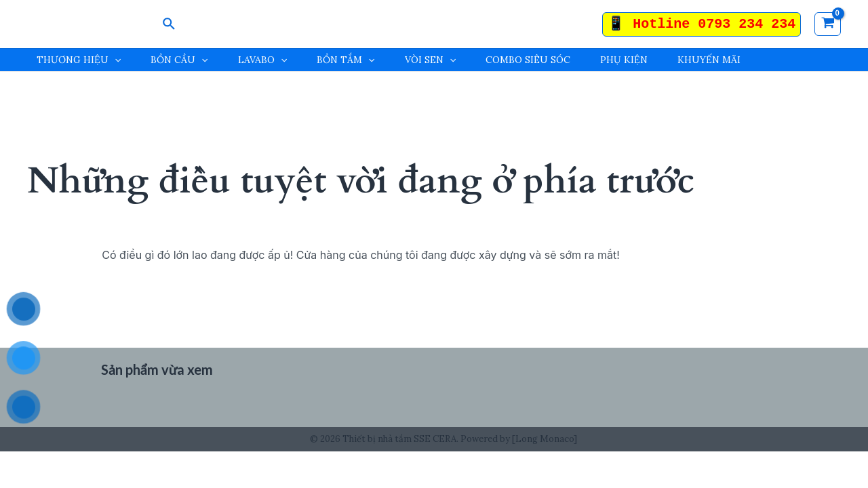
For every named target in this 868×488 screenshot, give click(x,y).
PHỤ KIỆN (624, 60)
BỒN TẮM (346, 60)
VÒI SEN (430, 60)
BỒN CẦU (179, 60)
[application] (115, 60)
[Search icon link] (170, 24)
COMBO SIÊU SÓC (528, 60)
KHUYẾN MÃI (709, 60)
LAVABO (262, 60)
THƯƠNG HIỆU (79, 60)
